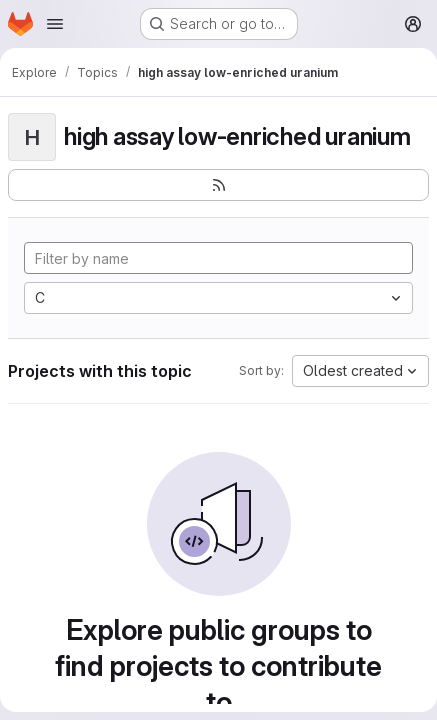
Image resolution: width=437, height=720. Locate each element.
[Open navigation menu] (55, 24)
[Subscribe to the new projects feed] (218, 185)
